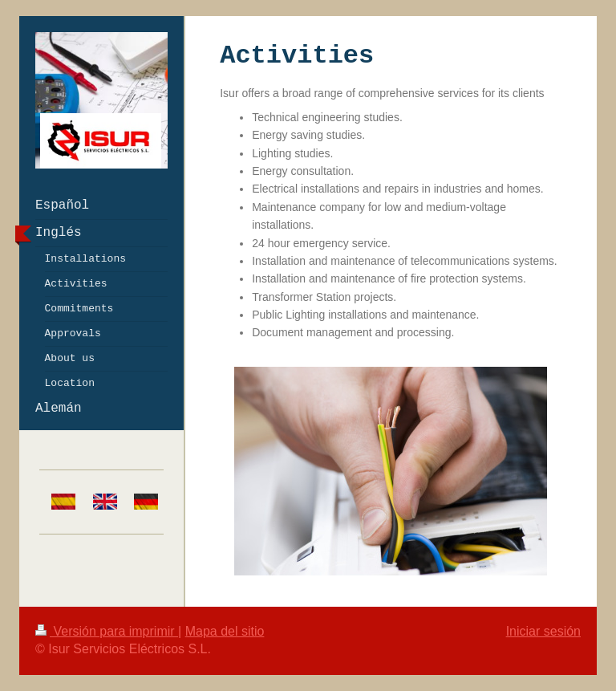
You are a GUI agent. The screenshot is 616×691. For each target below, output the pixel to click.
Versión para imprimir (107, 631)
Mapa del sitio (225, 631)
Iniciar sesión (543, 631)
